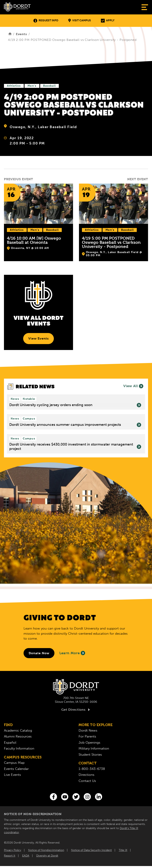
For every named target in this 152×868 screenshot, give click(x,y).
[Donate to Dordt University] (39, 653)
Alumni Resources (18, 736)
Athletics (14, 86)
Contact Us (87, 781)
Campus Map (14, 763)
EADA (26, 856)
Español (10, 742)
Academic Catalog (18, 730)
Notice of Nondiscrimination (46, 850)
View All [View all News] (133, 386)
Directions (86, 775)
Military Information (94, 748)
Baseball (49, 86)
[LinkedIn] (99, 797)
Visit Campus (80, 21)
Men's (32, 86)
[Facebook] (53, 797)
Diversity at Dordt (47, 856)
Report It (10, 856)
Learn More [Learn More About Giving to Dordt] (72, 653)
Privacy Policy (13, 850)
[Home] (10, 34)
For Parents (87, 736)
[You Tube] (65, 797)
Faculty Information (19, 748)
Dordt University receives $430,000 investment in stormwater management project (75, 447)
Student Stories (90, 754)
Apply (108, 21)
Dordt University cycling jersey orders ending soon (75, 405)
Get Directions (76, 710)
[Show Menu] (145, 7)
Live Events (12, 775)
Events (21, 34)
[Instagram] (87, 797)
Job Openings (89, 742)
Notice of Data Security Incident (91, 850)
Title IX (123, 850)
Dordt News (88, 730)
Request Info (46, 21)
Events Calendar (16, 769)
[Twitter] (76, 797)
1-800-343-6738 (92, 769)
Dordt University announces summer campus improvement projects (75, 425)
